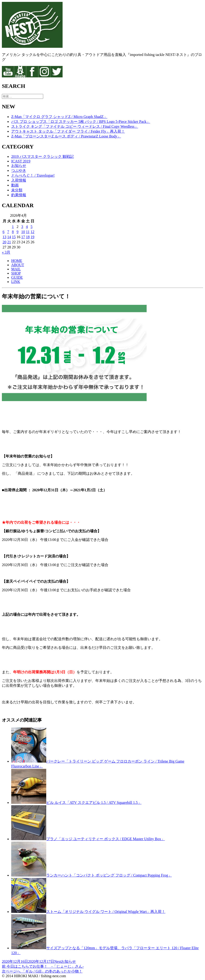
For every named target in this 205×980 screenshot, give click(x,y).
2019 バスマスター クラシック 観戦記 (42, 156)
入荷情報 (19, 180)
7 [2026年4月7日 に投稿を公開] (8, 232)
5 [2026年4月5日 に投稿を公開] (32, 227)
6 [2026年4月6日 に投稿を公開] (4, 232)
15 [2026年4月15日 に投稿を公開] (14, 237)
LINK (16, 282)
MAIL (16, 269)
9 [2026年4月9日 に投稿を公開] (18, 232)
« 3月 (6, 252)
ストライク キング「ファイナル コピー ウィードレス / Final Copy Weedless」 (75, 126)
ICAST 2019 (21, 161)
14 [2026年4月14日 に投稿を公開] (9, 237)
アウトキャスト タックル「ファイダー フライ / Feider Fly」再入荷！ (68, 131)
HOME (17, 261)
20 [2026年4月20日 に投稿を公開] (4, 242)
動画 (15, 185)
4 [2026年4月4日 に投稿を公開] (27, 227)
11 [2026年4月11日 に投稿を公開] (28, 232)
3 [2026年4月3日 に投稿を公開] (22, 227)
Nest (58, 961)
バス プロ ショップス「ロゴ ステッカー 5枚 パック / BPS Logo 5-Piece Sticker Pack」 (81, 122)
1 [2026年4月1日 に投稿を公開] (13, 227)
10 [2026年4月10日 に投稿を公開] (23, 232)
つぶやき (19, 170)
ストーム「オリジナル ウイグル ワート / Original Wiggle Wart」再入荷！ (106, 912)
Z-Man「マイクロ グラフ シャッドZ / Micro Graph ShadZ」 (59, 117)
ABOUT (18, 265)
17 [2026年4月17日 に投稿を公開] (23, 237)
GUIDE (17, 277)
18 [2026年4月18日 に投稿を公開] (28, 237)
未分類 (17, 190)
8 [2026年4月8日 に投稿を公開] (13, 232)
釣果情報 (19, 195)
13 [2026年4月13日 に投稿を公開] (4, 237)
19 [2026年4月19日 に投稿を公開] (32, 237)
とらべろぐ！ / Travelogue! (33, 175)
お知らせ (19, 166)
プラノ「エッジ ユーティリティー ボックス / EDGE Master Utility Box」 (106, 839)
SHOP (16, 273)
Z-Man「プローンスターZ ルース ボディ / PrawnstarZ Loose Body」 (66, 136)
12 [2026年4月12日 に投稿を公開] (32, 232)
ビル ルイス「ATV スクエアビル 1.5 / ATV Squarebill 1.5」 (94, 803)
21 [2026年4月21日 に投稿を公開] (9, 242)
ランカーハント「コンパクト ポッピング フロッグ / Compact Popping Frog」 (109, 875)
